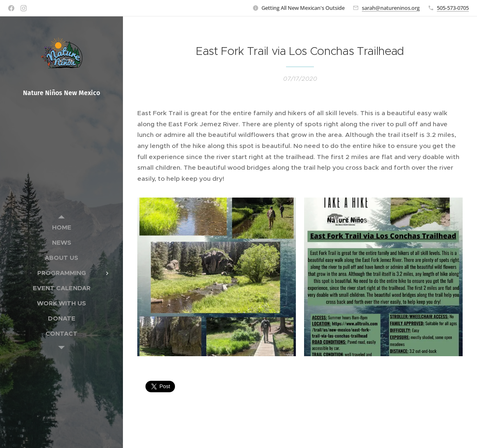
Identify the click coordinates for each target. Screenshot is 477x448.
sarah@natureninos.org (391, 8)
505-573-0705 (453, 8)
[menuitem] (61, 227)
